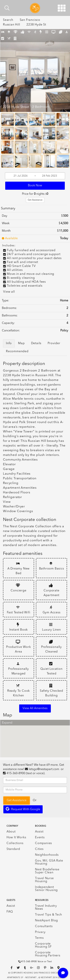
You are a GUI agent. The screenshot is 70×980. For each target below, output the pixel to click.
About (11, 832)
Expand (7, 723)
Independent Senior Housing (46, 889)
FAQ (10, 912)
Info (9, 343)
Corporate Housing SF (43, 945)
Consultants (44, 926)
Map (21, 343)
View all (9, 292)
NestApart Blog (46, 921)
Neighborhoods (47, 855)
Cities (39, 849)
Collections (15, 843)
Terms (39, 938)
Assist (39, 832)
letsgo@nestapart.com (44, 769)
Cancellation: (11, 331)
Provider (54, 343)
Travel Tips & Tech (48, 915)
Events (40, 838)
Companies (43, 843)
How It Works (16, 838)
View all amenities (35, 708)
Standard (13, 849)
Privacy (40, 932)
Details (36, 343)
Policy (64, 331)
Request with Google (23, 809)
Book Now (35, 186)
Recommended (17, 351)
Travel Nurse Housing (44, 880)
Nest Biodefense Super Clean (47, 871)
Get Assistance (35, 200)
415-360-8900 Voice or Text (35, 962)
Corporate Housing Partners (48, 954)
